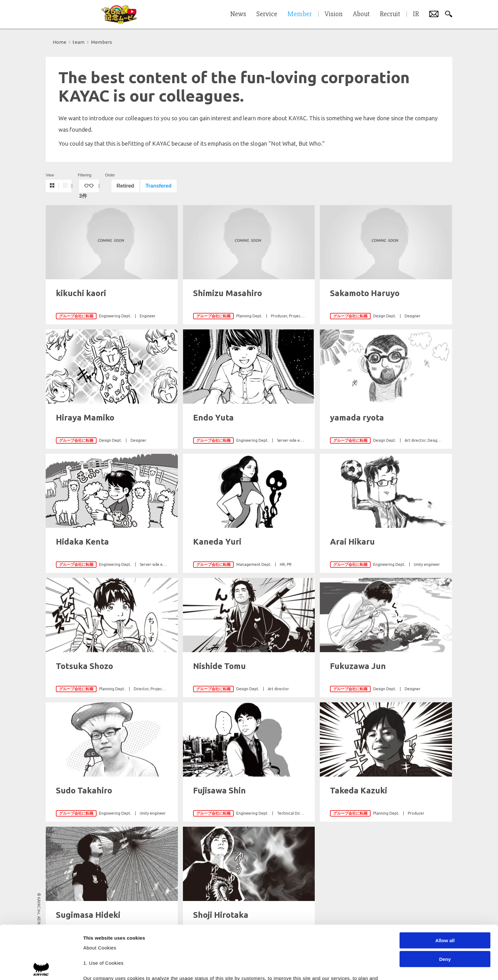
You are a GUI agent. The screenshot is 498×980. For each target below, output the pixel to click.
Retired (125, 186)
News (238, 14)
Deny (445, 906)
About (361, 14)
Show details (333, 967)
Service (267, 14)
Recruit (390, 14)
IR (416, 14)
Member (300, 14)
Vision (334, 14)
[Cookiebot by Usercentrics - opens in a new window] (41, 968)
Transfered (158, 186)
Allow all (445, 887)
